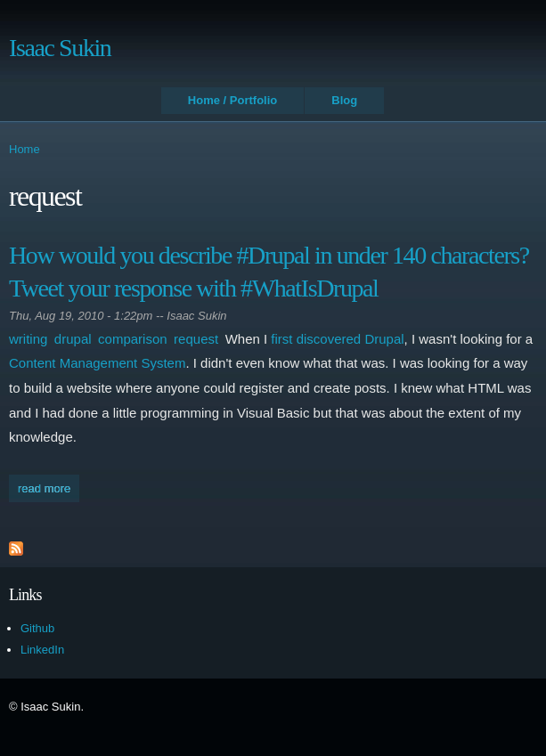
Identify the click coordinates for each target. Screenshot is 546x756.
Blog (344, 100)
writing (28, 339)
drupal (73, 339)
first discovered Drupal (337, 339)
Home (24, 149)
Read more (49, 490)
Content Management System (97, 363)
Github (37, 628)
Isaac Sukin (60, 48)
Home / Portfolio (232, 100)
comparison (133, 339)
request (196, 339)
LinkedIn (42, 650)
